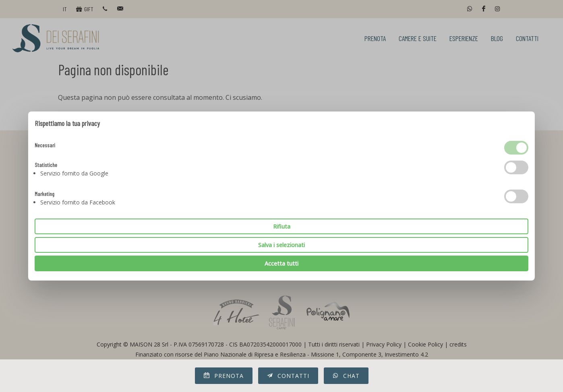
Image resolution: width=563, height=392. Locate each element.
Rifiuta (282, 226)
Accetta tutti (281, 263)
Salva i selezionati (281, 245)
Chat (346, 375)
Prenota (224, 375)
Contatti (288, 375)
